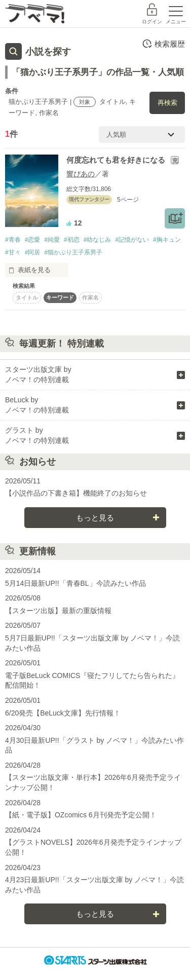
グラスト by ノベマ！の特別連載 (37, 435)
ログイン (152, 22)
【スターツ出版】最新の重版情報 (58, 611)
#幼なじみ (98, 240)
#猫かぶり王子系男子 (73, 252)
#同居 (33, 252)
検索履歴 (163, 44)
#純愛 (52, 240)
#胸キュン (167, 240)
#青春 (13, 240)
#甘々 (13, 252)
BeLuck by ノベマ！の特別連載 (37, 405)
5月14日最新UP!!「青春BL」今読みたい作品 (75, 583)
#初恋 (72, 240)
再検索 (167, 103)
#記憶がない (132, 240)
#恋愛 (33, 240)
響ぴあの (81, 174)
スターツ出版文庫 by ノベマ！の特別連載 (38, 374)
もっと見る (95, 518)
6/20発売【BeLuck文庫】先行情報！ (63, 713)
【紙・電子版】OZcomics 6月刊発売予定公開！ (81, 815)
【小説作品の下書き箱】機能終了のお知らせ (76, 493)
